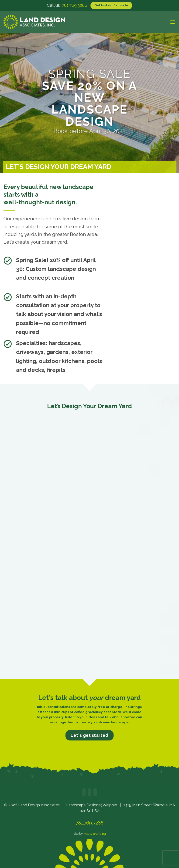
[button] (173, 22)
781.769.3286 (74, 5)
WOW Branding (95, 834)
